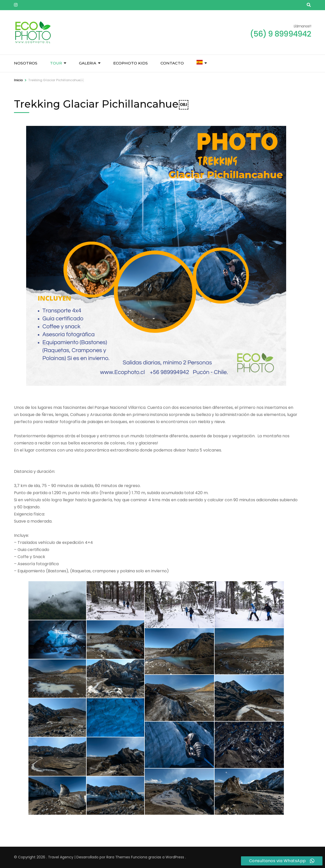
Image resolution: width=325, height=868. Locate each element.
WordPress (175, 857)
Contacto (172, 63)
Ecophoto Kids (131, 63)
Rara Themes (118, 857)
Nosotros (26, 63)
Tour (56, 63)
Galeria (88, 63)
